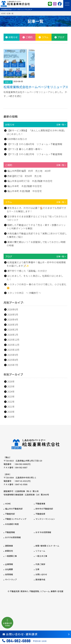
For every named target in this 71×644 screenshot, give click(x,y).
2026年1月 (13, 335)
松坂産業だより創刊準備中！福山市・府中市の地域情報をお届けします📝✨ (36, 264)
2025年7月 (13, 365)
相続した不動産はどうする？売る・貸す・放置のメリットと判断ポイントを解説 (36, 227)
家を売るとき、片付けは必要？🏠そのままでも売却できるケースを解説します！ (36, 210)
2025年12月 (13, 340)
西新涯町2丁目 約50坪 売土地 (24, 176)
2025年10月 (13, 350)
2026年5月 (13, 314)
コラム (45, 37)
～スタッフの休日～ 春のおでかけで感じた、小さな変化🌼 (36, 286)
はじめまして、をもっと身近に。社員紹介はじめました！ (35, 278)
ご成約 (29, 37)
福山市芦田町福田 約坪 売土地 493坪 (29, 171)
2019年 (11, 417)
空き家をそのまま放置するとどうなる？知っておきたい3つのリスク (37, 218)
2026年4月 (13, 319)
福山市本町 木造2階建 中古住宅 (25, 186)
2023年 (11, 396)
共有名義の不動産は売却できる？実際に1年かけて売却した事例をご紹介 (37, 235)
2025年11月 (13, 345)
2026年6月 (13, 309)
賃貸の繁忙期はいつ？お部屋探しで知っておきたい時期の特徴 (36, 244)
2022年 (11, 402)
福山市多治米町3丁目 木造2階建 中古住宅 (30, 181)
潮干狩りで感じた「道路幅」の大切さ (27, 271)
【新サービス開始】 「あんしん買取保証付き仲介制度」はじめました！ (36, 132)
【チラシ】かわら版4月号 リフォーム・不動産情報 (35, 144)
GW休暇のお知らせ (17, 139)
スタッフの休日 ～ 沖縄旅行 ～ (24, 293)
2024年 (11, 391)
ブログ (61, 37)
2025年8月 (13, 360)
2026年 (11, 381)
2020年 (11, 412)
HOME (3, 13)
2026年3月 (13, 325)
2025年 (11, 386)
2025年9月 (13, 355)
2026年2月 (13, 330)
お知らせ (13, 37)
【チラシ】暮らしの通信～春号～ (25, 149)
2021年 (11, 407)
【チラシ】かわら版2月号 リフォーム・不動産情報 (35, 154)
